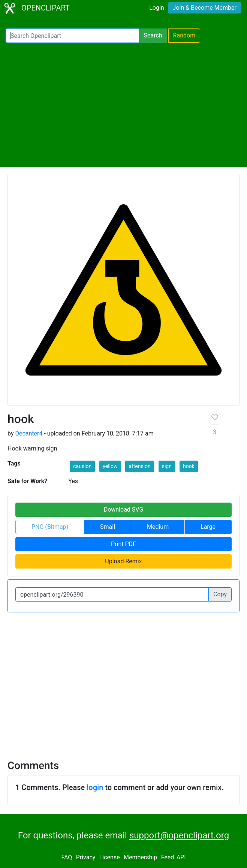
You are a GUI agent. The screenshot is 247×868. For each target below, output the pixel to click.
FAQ (67, 857)
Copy (220, 594)
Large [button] (208, 527)
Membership (140, 857)
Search (153, 35)
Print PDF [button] (123, 544)
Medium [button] (158, 527)
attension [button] (139, 466)
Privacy (86, 857)
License (110, 857)
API (181, 857)
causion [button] (82, 466)
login (95, 787)
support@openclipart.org (179, 835)
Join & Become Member (205, 8)
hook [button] (189, 466)
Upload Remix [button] (123, 561)
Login (156, 8)
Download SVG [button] (124, 510)
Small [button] (108, 527)
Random (184, 35)
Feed (168, 857)
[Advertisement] (123, 105)
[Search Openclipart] (72, 36)
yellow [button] (110, 466)
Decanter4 (29, 433)
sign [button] (167, 466)
